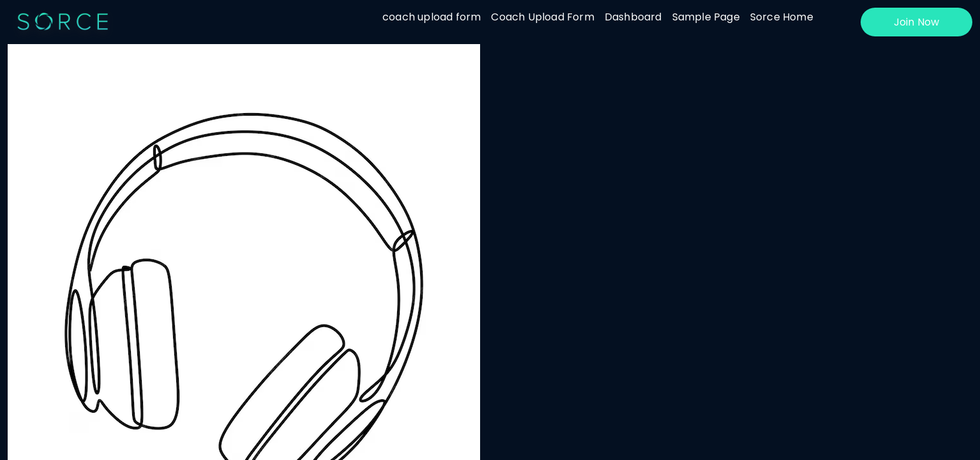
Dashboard (633, 17)
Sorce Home (782, 17)
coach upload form (432, 17)
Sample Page (706, 17)
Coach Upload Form (542, 17)
